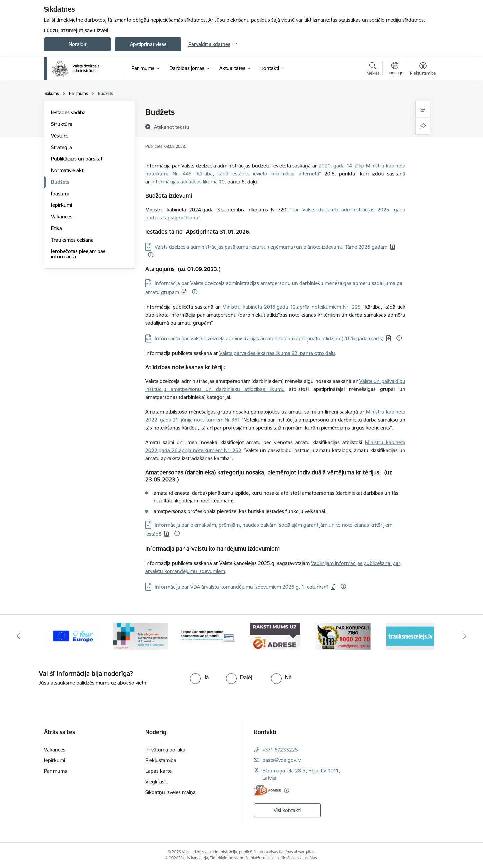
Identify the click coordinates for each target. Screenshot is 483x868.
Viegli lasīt (156, 782)
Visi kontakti (287, 810)
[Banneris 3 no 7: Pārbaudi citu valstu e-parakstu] (208, 636)
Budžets (60, 182)
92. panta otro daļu (313, 353)
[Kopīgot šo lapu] (423, 126)
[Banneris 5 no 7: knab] (343, 636)
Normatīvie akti (68, 170)
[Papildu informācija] (151, 255)
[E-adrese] (267, 790)
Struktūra (62, 124)
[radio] (199, 677)
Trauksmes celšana (72, 240)
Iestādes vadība (68, 112)
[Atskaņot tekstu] (172, 127)
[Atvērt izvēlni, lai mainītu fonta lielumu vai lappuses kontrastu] (423, 70)
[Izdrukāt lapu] (423, 109)
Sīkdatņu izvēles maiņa (170, 792)
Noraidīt (77, 44)
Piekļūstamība (161, 760)
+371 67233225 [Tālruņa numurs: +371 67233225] (280, 750)
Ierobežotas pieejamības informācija (78, 254)
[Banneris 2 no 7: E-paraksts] (140, 636)
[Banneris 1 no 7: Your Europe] (73, 636)
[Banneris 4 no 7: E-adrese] (275, 636)
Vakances (62, 217)
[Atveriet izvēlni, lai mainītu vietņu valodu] (394, 69)
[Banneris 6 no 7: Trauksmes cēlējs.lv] (410, 636)
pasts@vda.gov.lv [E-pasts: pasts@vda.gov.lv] (281, 760)
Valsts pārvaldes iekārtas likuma (255, 353)
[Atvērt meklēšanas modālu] (373, 70)
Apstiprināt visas (148, 44)
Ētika (56, 228)
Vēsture (60, 136)
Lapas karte (158, 771)
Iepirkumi (61, 205)
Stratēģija (61, 147)
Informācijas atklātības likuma (184, 182)
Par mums (55, 771)
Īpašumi (60, 194)
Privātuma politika (165, 750)
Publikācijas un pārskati (77, 159)
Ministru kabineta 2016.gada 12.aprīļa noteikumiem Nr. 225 (291, 307)
